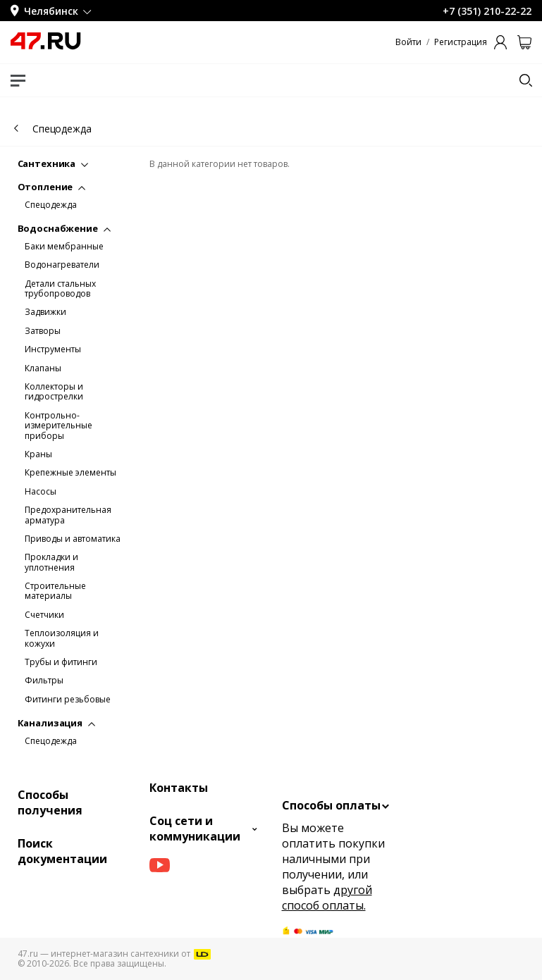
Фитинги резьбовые (68, 700)
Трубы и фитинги (61, 662)
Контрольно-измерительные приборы (58, 426)
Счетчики (44, 615)
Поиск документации (62, 851)
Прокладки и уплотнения (51, 563)
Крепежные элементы (70, 473)
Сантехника (53, 163)
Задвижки (45, 312)
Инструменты (53, 349)
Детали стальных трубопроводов (60, 289)
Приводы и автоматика (73, 539)
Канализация (56, 723)
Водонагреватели (62, 265)
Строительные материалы (55, 591)
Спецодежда (51, 205)
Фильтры (44, 681)
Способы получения (50, 802)
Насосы (41, 492)
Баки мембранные (64, 247)
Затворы (43, 331)
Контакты (179, 788)
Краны (38, 454)
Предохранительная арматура (68, 515)
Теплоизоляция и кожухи (62, 639)
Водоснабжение (64, 228)
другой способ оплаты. (327, 898)
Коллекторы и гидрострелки (54, 392)
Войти (408, 42)
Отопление (52, 187)
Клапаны (43, 368)
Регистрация (461, 42)
